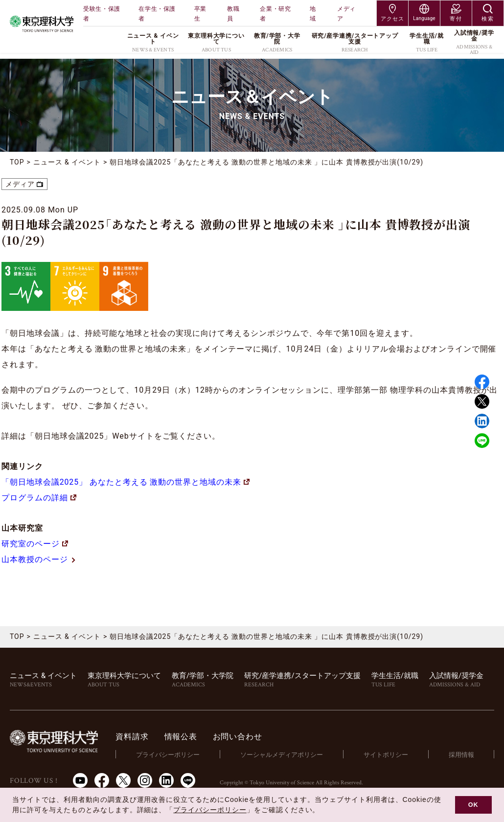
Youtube (80, 780)
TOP (17, 162)
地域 (313, 14)
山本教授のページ (39, 559)
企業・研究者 (275, 14)
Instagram (145, 780)
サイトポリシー (386, 754)
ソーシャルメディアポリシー (283, 754)
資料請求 (134, 737)
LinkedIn (166, 780)
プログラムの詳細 (39, 498)
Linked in (482, 421)
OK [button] (473, 805)
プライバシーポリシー (169, 754)
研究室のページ (35, 544)
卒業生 (200, 14)
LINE (482, 441)
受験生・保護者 (102, 14)
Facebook (482, 382)
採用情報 (461, 754)
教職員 (233, 14)
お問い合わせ (239, 737)
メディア (346, 14)
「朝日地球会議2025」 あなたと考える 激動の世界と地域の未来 (126, 482)
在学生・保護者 (157, 14)
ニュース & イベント (67, 162)
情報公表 (182, 737)
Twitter (482, 401)
